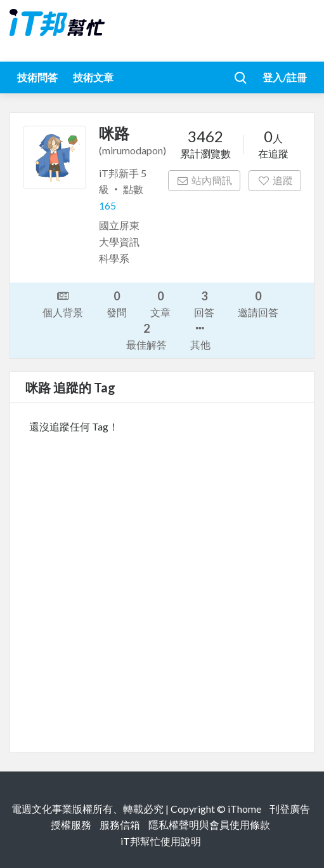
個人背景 (63, 303)
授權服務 (71, 825)
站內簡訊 (204, 180)
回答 (204, 303)
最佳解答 (146, 336)
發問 (117, 303)
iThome (244, 809)
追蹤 (275, 180)
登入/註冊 (285, 77)
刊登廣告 (290, 809)
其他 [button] (200, 335)
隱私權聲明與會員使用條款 (209, 825)
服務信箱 (120, 825)
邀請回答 (258, 303)
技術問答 (37, 77)
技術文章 (93, 77)
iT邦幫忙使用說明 (161, 841)
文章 (160, 303)
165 (107, 205)
